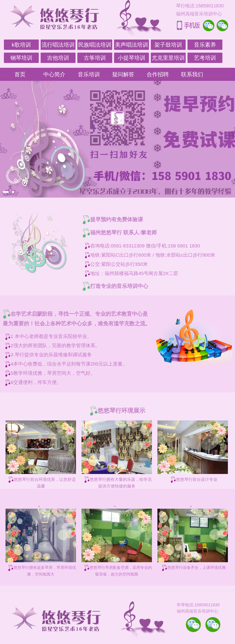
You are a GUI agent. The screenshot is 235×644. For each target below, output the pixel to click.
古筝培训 (95, 58)
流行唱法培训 (58, 45)
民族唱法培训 (95, 45)
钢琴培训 (21, 58)
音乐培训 (89, 74)
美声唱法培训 (131, 45)
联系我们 (192, 74)
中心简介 (54, 74)
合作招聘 (158, 74)
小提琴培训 (131, 58)
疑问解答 (123, 74)
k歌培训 (21, 45)
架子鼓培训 (168, 45)
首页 (20, 74)
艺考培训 (205, 58)
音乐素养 (205, 45)
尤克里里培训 (168, 58)
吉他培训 (58, 58)
